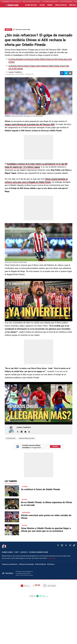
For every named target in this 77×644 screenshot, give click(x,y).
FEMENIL (50, 5)
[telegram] (70, 545)
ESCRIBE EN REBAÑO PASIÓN (39, 552)
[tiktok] (74, 545)
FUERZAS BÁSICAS (61, 5)
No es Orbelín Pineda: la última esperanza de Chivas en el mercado (46, 504)
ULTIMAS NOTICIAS (31, 5)
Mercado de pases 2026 (23, 30)
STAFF (17, 552)
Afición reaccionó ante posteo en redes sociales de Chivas (46, 517)
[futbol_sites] (8, 573)
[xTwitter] (66, 545)
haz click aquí (51, 558)
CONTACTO (24, 552)
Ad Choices (51, 564)
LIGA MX (42, 5)
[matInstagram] (62, 545)
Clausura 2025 (11, 438)
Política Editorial (40, 564)
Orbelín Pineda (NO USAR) (27, 438)
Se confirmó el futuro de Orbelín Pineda (40, 489)
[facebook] (58, 545)
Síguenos (55, 447)
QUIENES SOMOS (7, 552)
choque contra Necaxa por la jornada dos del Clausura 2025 (30, 124)
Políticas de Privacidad (26, 564)
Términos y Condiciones (10, 564)
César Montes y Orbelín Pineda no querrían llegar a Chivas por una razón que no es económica (46, 530)
